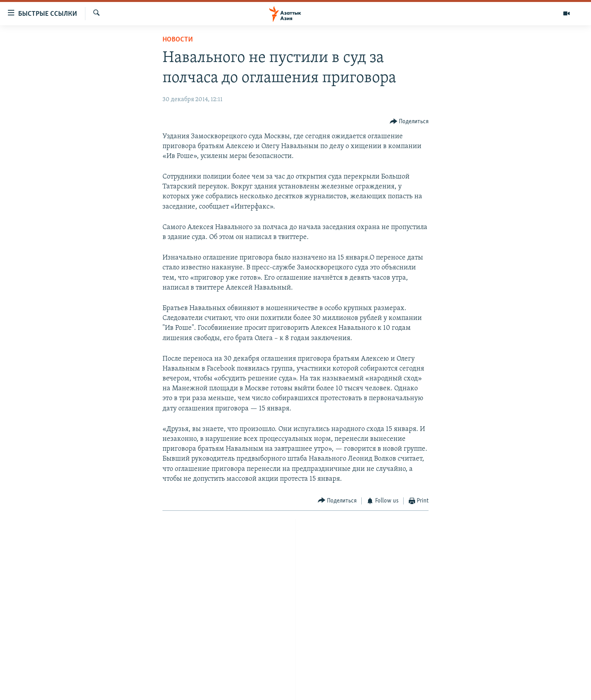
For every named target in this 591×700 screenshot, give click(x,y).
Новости (178, 40)
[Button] (409, 121)
